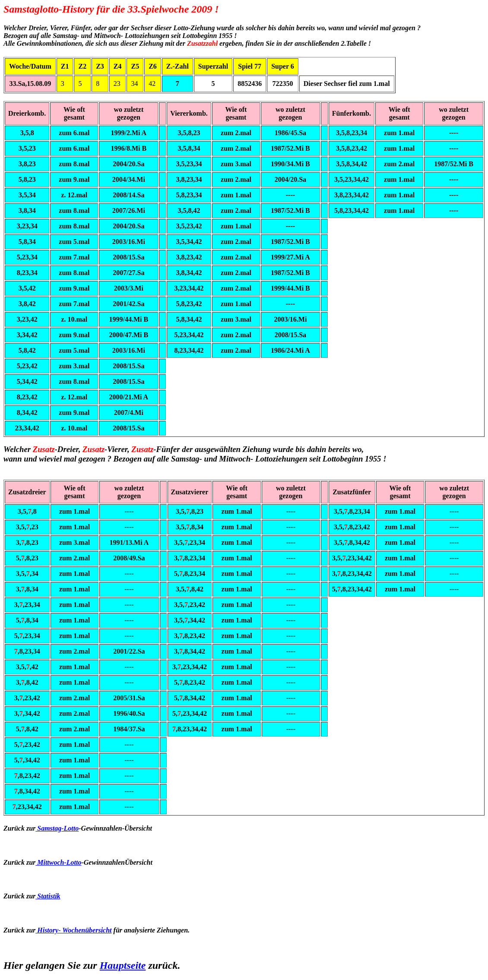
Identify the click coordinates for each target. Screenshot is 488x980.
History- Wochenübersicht (73, 930)
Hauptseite (123, 965)
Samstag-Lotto (57, 828)
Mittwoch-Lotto (58, 862)
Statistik (48, 896)
